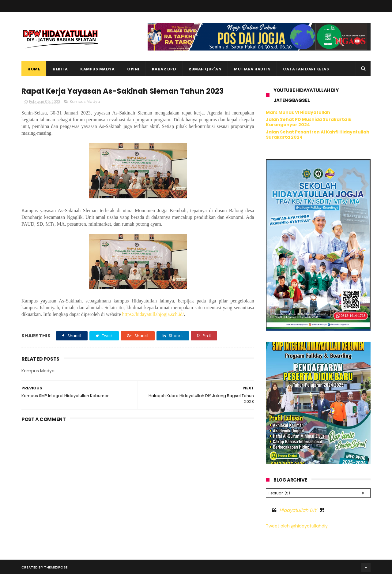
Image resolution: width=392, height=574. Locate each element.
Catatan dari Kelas (306, 69)
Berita (60, 69)
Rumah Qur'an (205, 69)
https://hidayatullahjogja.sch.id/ (153, 314)
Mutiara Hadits (252, 69)
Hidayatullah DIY (298, 509)
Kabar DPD (164, 69)
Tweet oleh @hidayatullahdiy (297, 525)
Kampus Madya (97, 69)
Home (34, 69)
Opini (133, 69)
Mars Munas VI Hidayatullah (298, 112)
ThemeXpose (56, 566)
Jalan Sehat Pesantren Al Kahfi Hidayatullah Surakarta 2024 (318, 135)
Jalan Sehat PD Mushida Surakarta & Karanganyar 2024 (309, 122)
